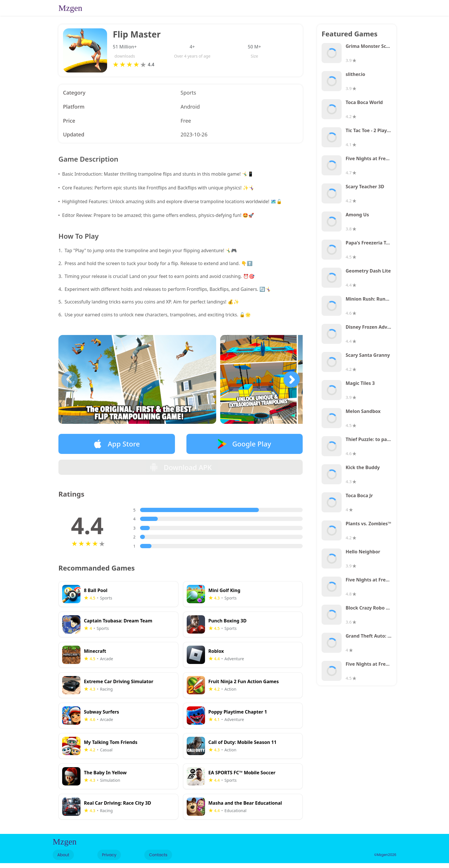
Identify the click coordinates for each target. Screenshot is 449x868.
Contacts (158, 860)
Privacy (109, 860)
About (63, 860)
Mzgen (70, 8)
